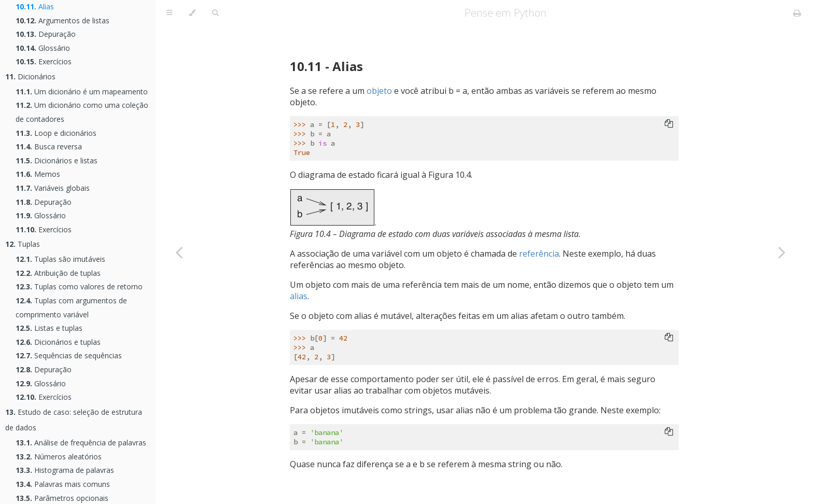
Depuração (46, 34)
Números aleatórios (59, 457)
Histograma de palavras (65, 470)
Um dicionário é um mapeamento (82, 92)
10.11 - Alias (326, 66)
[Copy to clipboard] (669, 124)
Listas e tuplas (49, 328)
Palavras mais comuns (63, 484)
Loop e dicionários (56, 133)
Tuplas (23, 244)
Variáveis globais (53, 188)
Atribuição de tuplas (58, 273)
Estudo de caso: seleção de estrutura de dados (74, 420)
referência (539, 254)
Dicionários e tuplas (58, 342)
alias (299, 296)
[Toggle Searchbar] (215, 13)
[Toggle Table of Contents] (169, 13)
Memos (38, 174)
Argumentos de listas (62, 20)
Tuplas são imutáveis (60, 259)
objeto (379, 91)
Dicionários (30, 76)
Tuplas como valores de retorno (79, 286)
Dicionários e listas (57, 160)
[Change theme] (192, 13)
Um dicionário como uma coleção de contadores (82, 112)
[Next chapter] (782, 252)
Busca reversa (49, 146)
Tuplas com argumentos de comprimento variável (71, 307)
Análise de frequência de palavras (81, 443)
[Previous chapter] (179, 252)
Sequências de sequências (69, 355)
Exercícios (44, 61)
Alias (35, 6)
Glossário (43, 48)
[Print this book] (797, 13)
